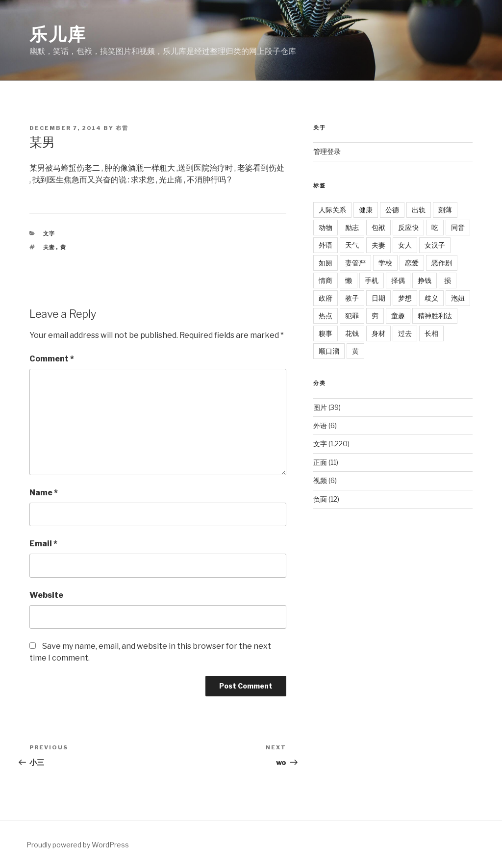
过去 (405, 333)
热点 (326, 316)
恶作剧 (442, 263)
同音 (458, 227)
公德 (392, 210)
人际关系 (332, 210)
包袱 (378, 227)
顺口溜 (329, 351)
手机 (372, 280)
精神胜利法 (435, 316)
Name (44, 493)
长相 (431, 333)
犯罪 (352, 316)
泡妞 (458, 298)
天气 (352, 245)
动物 (326, 227)
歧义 (431, 298)
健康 (366, 210)
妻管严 (355, 263)
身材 (378, 333)
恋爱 (412, 263)
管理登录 (327, 151)
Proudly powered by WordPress (78, 845)
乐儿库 (58, 34)
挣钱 (425, 280)
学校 (385, 263)
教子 (352, 298)
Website (46, 595)
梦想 (405, 298)
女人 (405, 245)
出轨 (419, 210)
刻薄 (445, 210)
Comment (52, 359)
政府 (326, 298)
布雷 (122, 128)
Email (43, 544)
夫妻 (50, 247)
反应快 (408, 227)
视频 (320, 480)
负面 (320, 499)
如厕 (326, 263)
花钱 (352, 333)
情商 (326, 280)
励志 (352, 227)
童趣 (398, 316)
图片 (320, 407)
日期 (378, 298)
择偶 (398, 280)
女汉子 (435, 245)
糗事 (326, 333)
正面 (320, 462)
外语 (326, 245)
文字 (50, 233)
